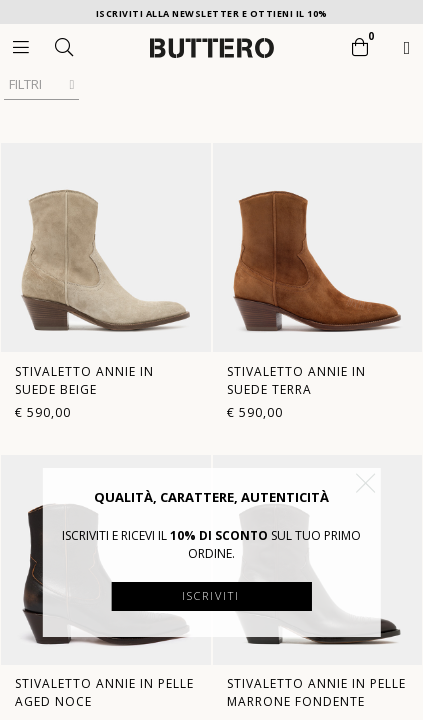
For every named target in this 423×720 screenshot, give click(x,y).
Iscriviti (211, 595)
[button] (366, 483)
